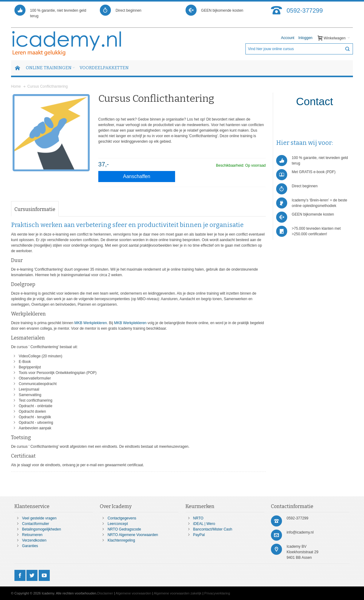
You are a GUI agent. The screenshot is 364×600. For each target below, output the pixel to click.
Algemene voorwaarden (133, 593)
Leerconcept (118, 524)
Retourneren (32, 535)
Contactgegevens (122, 518)
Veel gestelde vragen (39, 518)
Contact (315, 101)
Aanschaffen (137, 176)
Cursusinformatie (35, 209)
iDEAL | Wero (204, 524)
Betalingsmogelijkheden (42, 529)
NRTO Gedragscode (124, 529)
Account (288, 38)
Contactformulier (36, 524)
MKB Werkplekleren (91, 323)
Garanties (30, 546)
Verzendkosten (34, 540)
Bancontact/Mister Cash (213, 529)
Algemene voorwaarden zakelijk (178, 593)
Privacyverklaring (217, 593)
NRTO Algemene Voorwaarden (133, 535)
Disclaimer (105, 593)
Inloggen (305, 38)
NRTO (198, 518)
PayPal (199, 535)
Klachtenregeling (121, 540)
